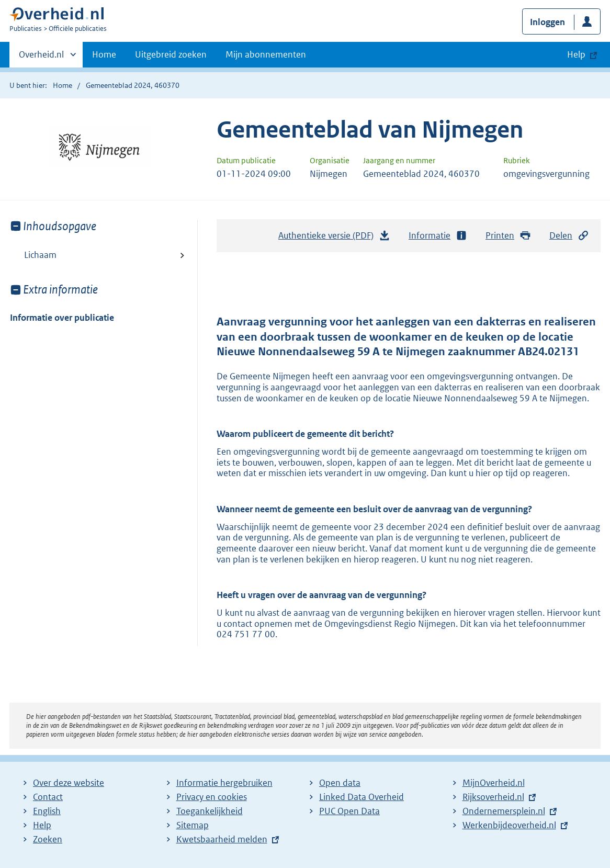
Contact (48, 797)
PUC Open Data (349, 811)
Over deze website (69, 783)
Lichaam (40, 255)
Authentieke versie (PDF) (334, 238)
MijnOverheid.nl (494, 783)
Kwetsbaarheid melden (222, 839)
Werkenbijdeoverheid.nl (509, 825)
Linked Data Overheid (362, 797)
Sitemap (193, 825)
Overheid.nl (41, 58)
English (47, 811)
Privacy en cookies (212, 797)
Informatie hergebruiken (224, 783)
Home (104, 54)
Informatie (438, 236)
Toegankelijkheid (210, 811)
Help (42, 825)
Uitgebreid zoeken (171, 54)
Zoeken (48, 839)
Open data (340, 783)
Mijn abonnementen (266, 54)
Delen (569, 236)
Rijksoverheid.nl (493, 797)
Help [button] (576, 54)
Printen (508, 236)
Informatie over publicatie (62, 318)
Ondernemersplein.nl (504, 811)
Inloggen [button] (547, 22)
